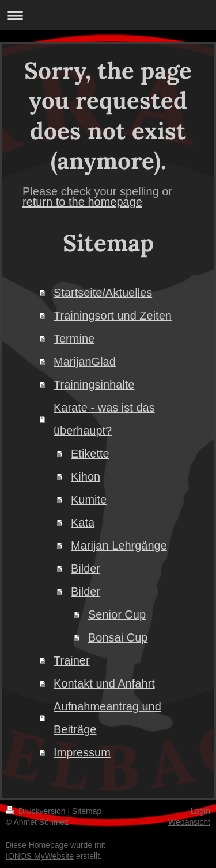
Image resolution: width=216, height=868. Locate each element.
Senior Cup (117, 614)
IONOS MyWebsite (40, 856)
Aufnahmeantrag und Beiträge (107, 718)
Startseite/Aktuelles (103, 293)
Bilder (86, 569)
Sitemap (87, 811)
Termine (74, 339)
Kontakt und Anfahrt (104, 683)
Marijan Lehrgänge (119, 546)
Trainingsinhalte (94, 385)
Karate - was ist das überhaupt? (104, 419)
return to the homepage (82, 202)
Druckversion (37, 811)
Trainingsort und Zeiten (113, 316)
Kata (83, 523)
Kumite (89, 500)
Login (200, 811)
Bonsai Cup (118, 637)
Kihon (86, 477)
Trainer (72, 660)
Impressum (82, 752)
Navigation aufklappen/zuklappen (108, 15)
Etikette (90, 454)
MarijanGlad (85, 362)
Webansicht (189, 822)
